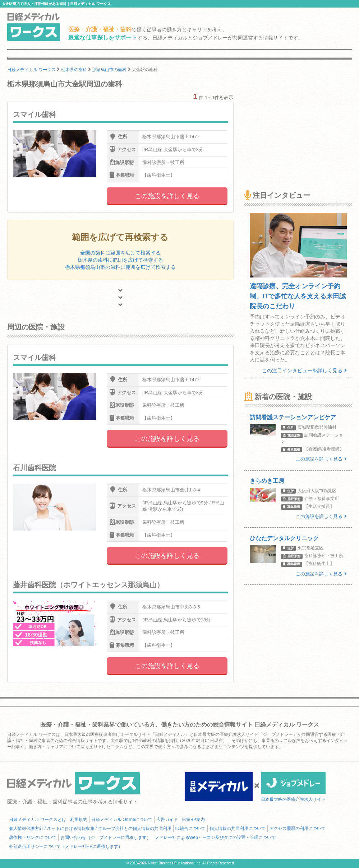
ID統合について (190, 829)
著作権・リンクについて (33, 837)
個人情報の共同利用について (238, 829)
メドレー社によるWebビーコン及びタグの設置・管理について (215, 837)
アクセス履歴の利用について (298, 829)
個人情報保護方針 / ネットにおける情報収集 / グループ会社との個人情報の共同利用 (90, 829)
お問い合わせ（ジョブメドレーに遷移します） (106, 837)
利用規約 (79, 820)
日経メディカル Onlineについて (122, 820)
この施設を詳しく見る (167, 196)
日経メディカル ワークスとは (38, 820)
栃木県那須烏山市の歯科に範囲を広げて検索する (120, 267)
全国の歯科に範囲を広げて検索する (120, 253)
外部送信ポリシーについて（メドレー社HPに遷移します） (66, 846)
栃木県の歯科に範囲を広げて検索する (120, 260)
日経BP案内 (193, 820)
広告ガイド (167, 820)
